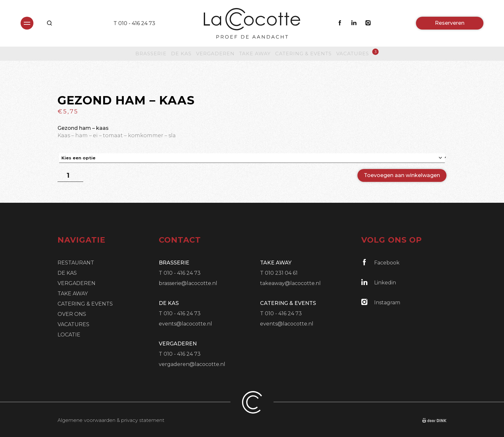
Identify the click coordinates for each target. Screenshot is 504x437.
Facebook (380, 262)
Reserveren (450, 23)
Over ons (72, 314)
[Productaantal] (70, 175)
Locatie (69, 335)
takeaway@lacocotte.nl (290, 283)
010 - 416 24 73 (137, 23)
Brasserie (151, 54)
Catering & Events (303, 54)
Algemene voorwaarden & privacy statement (111, 420)
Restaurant (76, 263)
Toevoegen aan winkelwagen (402, 175)
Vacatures (353, 53)
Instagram (381, 302)
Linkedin (379, 282)
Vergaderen (215, 54)
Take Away (255, 54)
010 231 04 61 (281, 273)
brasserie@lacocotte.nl (188, 283)
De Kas (181, 54)
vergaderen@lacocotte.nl (192, 364)
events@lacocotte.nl (185, 324)
